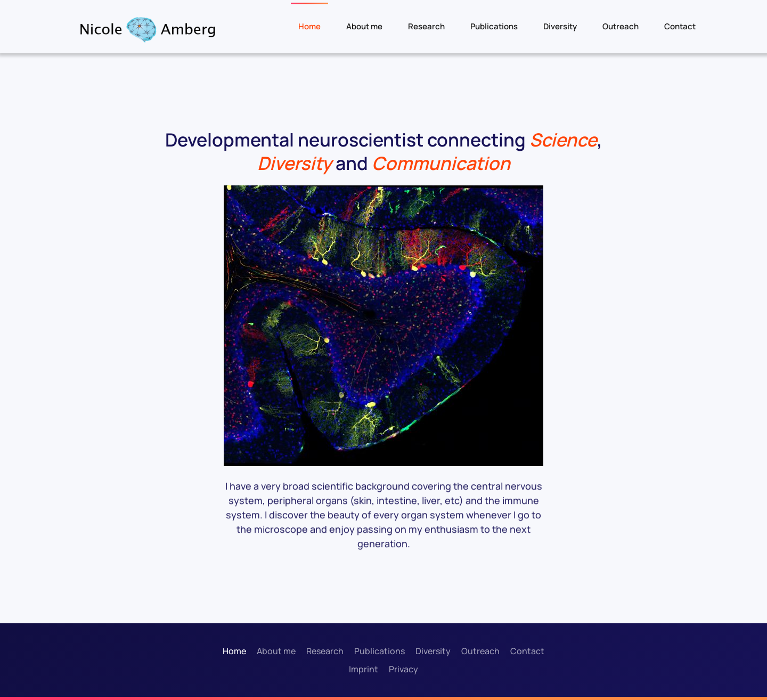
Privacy (403, 669)
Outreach (621, 26)
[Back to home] (147, 29)
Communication (441, 163)
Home (309, 26)
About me (364, 26)
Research (426, 26)
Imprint (364, 669)
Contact (680, 26)
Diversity (560, 26)
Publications (494, 26)
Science (563, 140)
